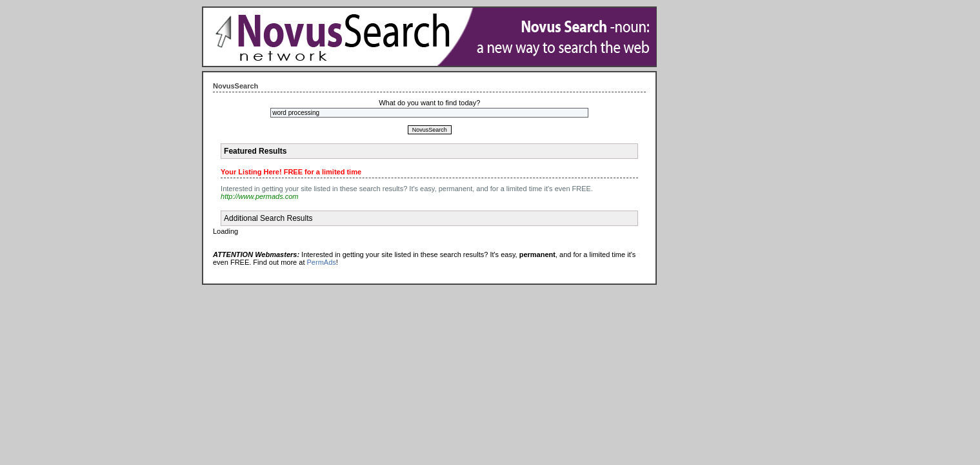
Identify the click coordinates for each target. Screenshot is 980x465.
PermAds (322, 262)
